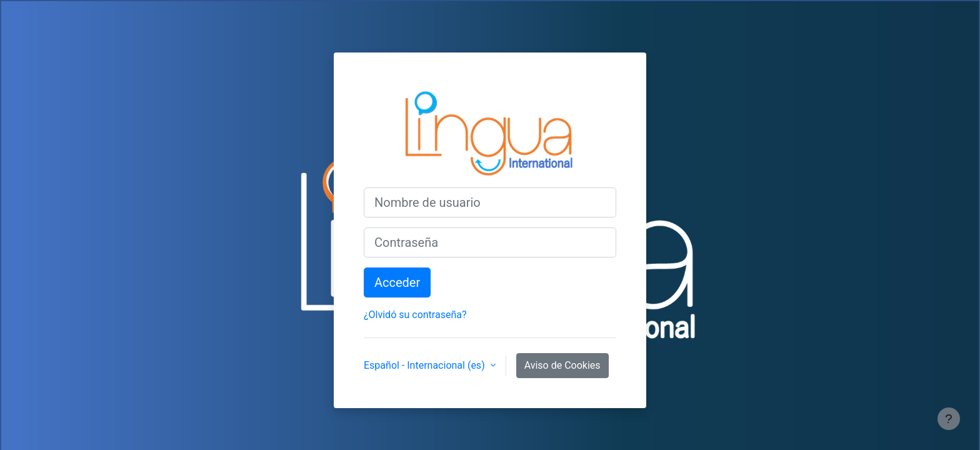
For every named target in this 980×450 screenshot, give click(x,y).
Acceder (397, 282)
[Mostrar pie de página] (949, 419)
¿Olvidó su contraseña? (415, 315)
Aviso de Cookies (562, 365)
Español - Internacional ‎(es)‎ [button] (426, 365)
